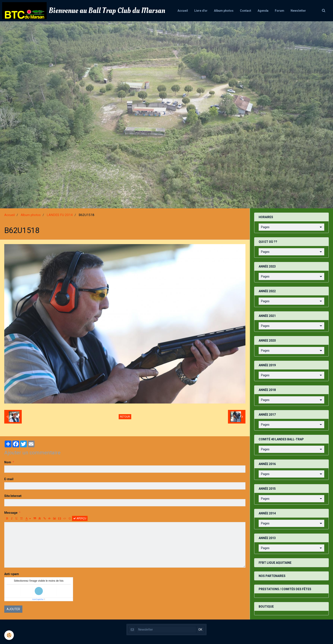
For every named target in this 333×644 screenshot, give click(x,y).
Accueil (183, 11)
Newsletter (298, 11)
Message (11, 513)
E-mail (9, 479)
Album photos (224, 11)
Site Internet (13, 496)
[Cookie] (9, 635)
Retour (125, 417)
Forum (280, 11)
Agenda (263, 11)
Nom (8, 462)
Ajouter (13, 609)
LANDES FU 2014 (60, 215)
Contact (246, 11)
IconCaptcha (38, 599)
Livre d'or (201, 11)
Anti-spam (12, 574)
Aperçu (80, 518)
